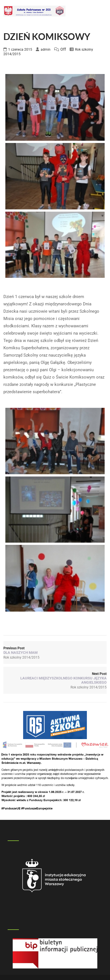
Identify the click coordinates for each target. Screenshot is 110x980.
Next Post (55, 678)
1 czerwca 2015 (20, 50)
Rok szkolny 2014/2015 (21, 657)
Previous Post (55, 650)
